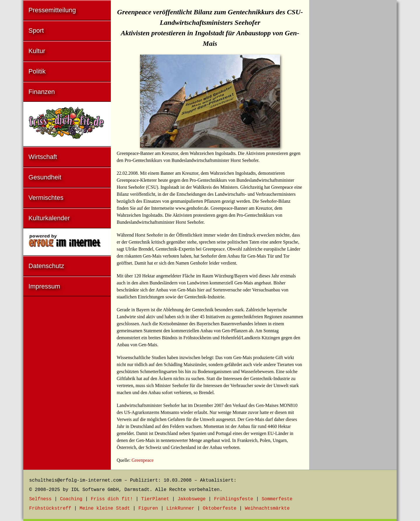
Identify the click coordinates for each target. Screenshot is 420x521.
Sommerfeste (277, 499)
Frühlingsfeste (234, 499)
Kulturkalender (49, 218)
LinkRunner (181, 508)
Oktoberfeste (219, 508)
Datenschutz (46, 266)
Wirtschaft (43, 157)
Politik (37, 71)
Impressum (44, 286)
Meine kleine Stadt (105, 508)
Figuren (148, 508)
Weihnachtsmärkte (267, 508)
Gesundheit (45, 177)
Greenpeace (143, 460)
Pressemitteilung (52, 10)
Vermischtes (46, 198)
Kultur (37, 51)
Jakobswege (192, 499)
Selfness (40, 499)
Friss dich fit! (112, 499)
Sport (36, 30)
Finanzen (42, 92)
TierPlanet (155, 499)
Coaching (71, 499)
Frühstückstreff (50, 508)
